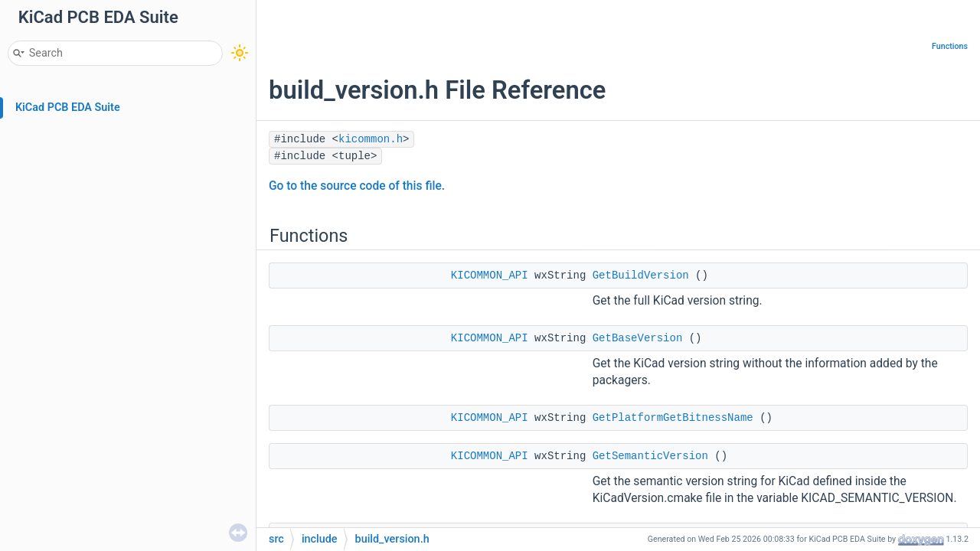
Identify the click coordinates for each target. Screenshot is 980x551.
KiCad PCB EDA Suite (68, 108)
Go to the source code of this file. (357, 186)
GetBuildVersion (641, 275)
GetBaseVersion (638, 338)
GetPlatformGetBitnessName (673, 418)
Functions (950, 46)
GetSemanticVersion (650, 456)
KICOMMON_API (490, 275)
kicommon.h (371, 139)
